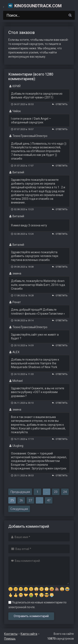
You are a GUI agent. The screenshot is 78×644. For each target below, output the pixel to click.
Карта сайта (29, 634)
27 (30, 500)
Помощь (10, 639)
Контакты (11, 634)
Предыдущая (20, 492)
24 (65, 492)
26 (21, 500)
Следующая (19, 509)
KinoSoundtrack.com (35, 6)
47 (49, 500)
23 (56, 492)
